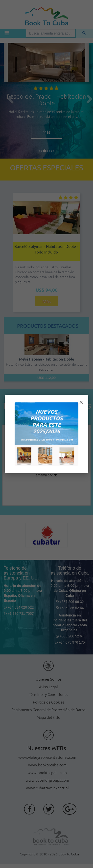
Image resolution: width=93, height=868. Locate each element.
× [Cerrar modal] (81, 402)
